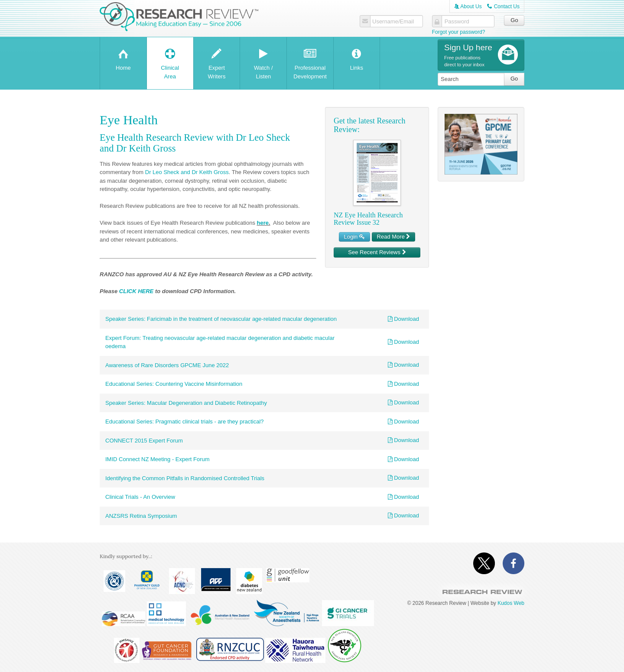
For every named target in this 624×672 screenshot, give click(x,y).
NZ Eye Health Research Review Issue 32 (368, 219)
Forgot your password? (459, 32)
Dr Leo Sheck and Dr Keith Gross (187, 172)
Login (354, 237)
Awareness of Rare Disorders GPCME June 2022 (167, 365)
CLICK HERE (136, 291)
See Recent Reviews (377, 252)
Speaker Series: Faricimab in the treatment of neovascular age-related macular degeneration (221, 319)
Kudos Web (511, 603)
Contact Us (503, 6)
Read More (394, 237)
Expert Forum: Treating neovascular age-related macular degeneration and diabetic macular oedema (220, 342)
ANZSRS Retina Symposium (141, 516)
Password (457, 22)
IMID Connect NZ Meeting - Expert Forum (158, 459)
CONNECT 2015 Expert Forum (144, 441)
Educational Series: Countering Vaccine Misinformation (174, 384)
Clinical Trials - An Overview (140, 497)
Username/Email (393, 22)
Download (403, 319)
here (263, 223)
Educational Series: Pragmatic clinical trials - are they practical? (185, 422)
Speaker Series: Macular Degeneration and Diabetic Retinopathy (186, 403)
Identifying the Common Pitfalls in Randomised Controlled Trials (185, 478)
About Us (468, 6)
